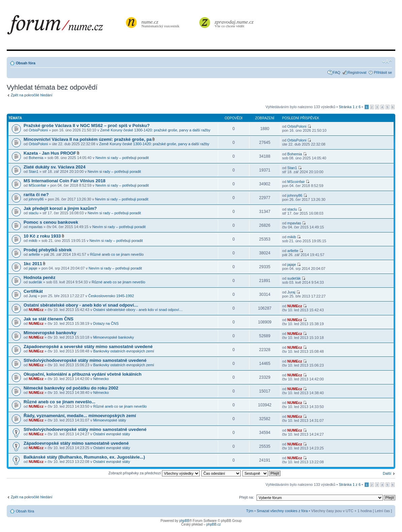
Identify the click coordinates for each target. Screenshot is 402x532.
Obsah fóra (26, 63)
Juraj (33, 296)
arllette (34, 254)
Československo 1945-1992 (111, 296)
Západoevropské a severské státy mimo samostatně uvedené (88, 347)
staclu (33, 213)
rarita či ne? (36, 195)
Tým (250, 511)
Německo (101, 379)
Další (387, 473)
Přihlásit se (383, 72)
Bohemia (36, 158)
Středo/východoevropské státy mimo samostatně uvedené (85, 360)
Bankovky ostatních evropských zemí (124, 351)
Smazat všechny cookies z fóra (282, 511)
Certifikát (33, 291)
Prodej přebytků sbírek (48, 250)
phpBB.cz (214, 524)
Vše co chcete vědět (234, 23)
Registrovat (357, 72)
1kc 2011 (33, 264)
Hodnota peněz (40, 277)
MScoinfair (37, 185)
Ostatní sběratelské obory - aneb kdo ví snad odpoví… (81, 305)
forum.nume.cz (66, 27)
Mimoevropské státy (110, 420)
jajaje (33, 268)
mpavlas (36, 227)
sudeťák (35, 282)
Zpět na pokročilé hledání (32, 95)
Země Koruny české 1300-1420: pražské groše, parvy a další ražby (155, 130)
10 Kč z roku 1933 (42, 236)
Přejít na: (246, 497)
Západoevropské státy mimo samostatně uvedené (76, 443)
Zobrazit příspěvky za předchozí (154, 473)
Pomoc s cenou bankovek (51, 222)
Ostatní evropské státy (112, 434)
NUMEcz (36, 310)
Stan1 (33, 171)
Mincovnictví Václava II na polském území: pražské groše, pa (88, 139)
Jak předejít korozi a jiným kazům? (60, 208)
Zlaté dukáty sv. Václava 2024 (55, 167)
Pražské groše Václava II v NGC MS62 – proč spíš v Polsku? (87, 126)
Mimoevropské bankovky (50, 333)
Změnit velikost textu (387, 62)
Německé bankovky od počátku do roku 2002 (71, 388)
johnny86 (36, 199)
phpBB (184, 521)
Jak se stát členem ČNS (48, 319)
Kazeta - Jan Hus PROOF (50, 153)
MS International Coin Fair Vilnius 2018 (64, 181)
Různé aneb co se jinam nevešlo (117, 254)
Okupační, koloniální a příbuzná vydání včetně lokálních (82, 374)
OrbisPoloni (38, 130)
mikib (33, 241)
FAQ (337, 72)
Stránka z (350, 107)
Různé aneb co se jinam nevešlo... (59, 402)
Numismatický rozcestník (161, 23)
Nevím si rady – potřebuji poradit (122, 158)
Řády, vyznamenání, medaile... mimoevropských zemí (80, 416)
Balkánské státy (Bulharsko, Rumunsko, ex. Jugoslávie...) (84, 457)
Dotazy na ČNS (106, 323)
